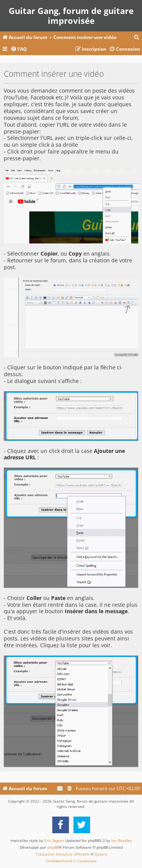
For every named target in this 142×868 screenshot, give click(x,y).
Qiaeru (101, 854)
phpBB (53, 847)
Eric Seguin (54, 840)
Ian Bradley (122, 840)
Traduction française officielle (62, 854)
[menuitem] (137, 38)
